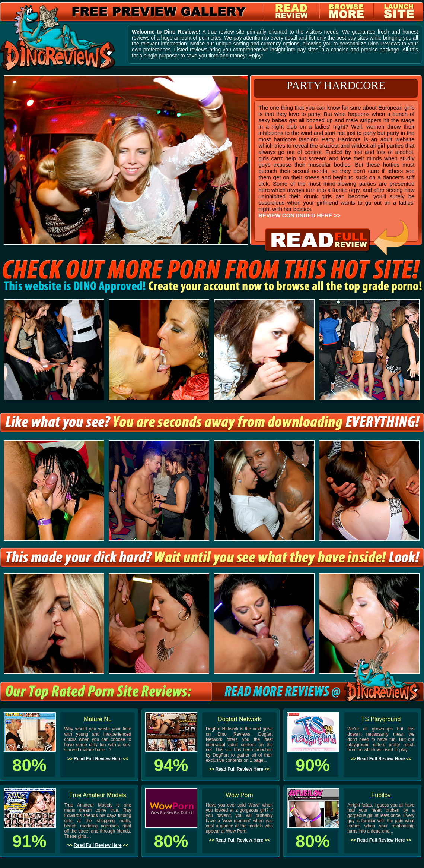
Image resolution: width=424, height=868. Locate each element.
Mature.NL (98, 719)
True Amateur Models (98, 795)
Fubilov (381, 795)
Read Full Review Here (98, 759)
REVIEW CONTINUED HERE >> (299, 215)
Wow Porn (239, 795)
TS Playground (381, 719)
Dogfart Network (239, 719)
